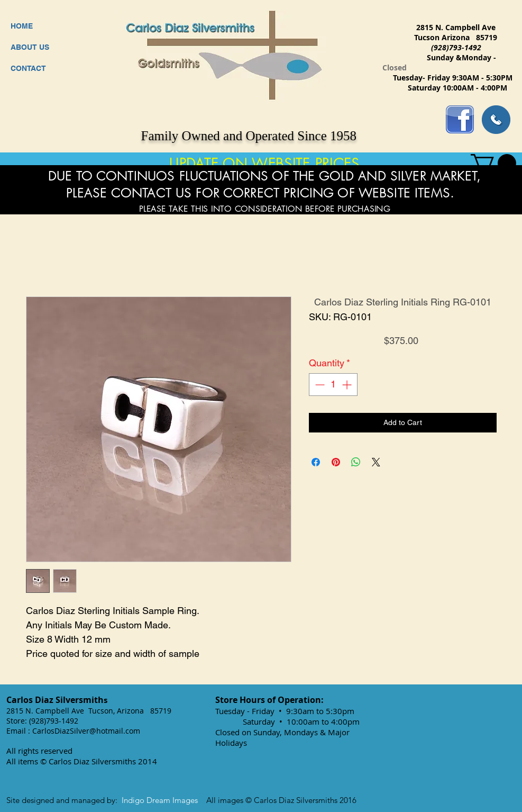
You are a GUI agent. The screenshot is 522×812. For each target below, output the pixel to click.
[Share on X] (376, 462)
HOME (22, 26)
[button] (493, 163)
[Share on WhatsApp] (356, 462)
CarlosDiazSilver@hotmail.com (86, 731)
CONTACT (28, 68)
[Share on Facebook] (316, 462)
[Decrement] (319, 385)
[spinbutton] (333, 385)
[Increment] (348, 385)
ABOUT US (30, 47)
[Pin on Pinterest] (336, 462)
